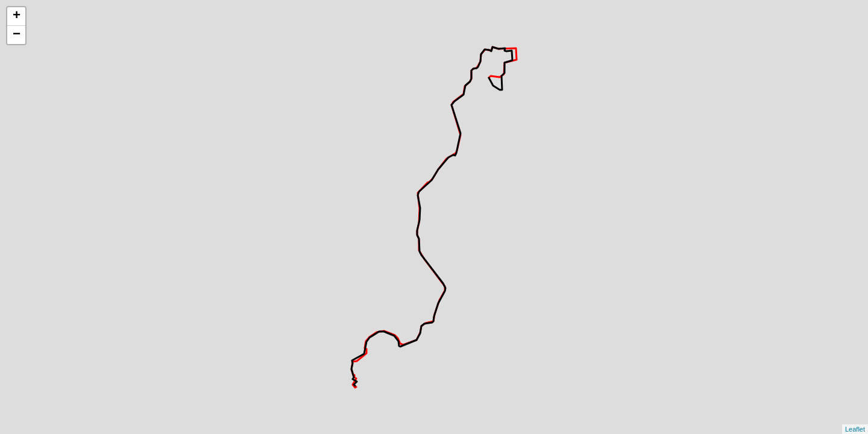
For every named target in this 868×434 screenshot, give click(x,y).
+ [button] (17, 16)
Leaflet (855, 429)
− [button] (17, 35)
